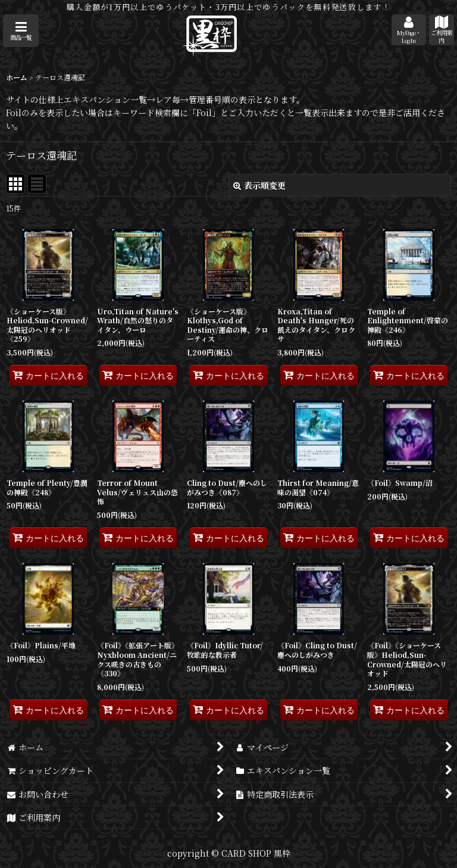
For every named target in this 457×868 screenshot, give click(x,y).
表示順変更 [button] (259, 185)
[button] (21, 31)
